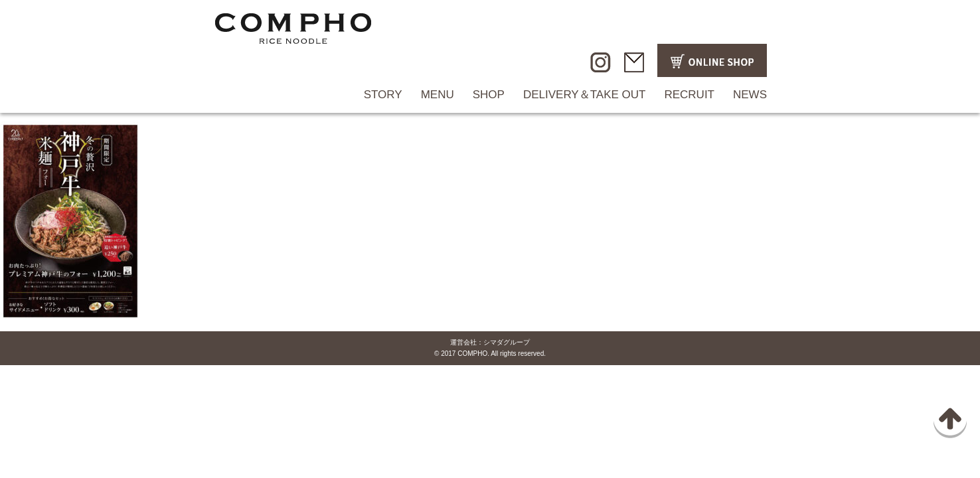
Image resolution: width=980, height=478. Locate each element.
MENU (438, 95)
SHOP (489, 95)
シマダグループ (507, 342)
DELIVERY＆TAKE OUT (585, 95)
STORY (383, 95)
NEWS (750, 95)
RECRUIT (689, 95)
